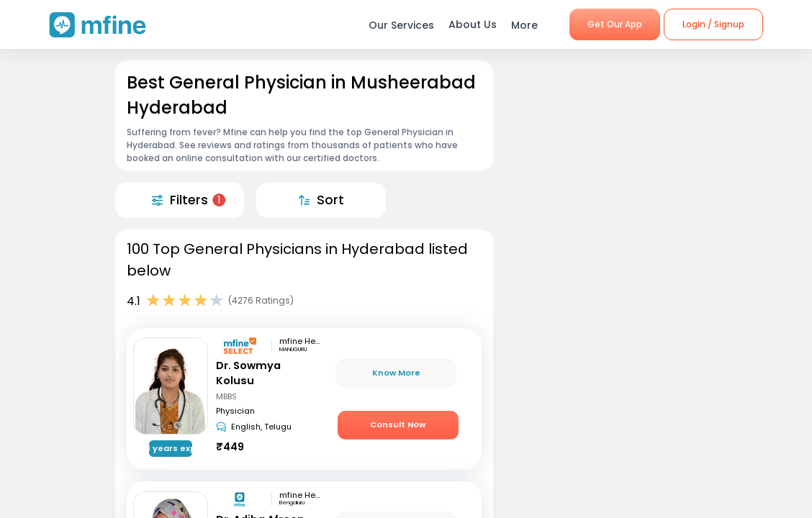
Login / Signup (713, 24)
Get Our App (615, 24)
